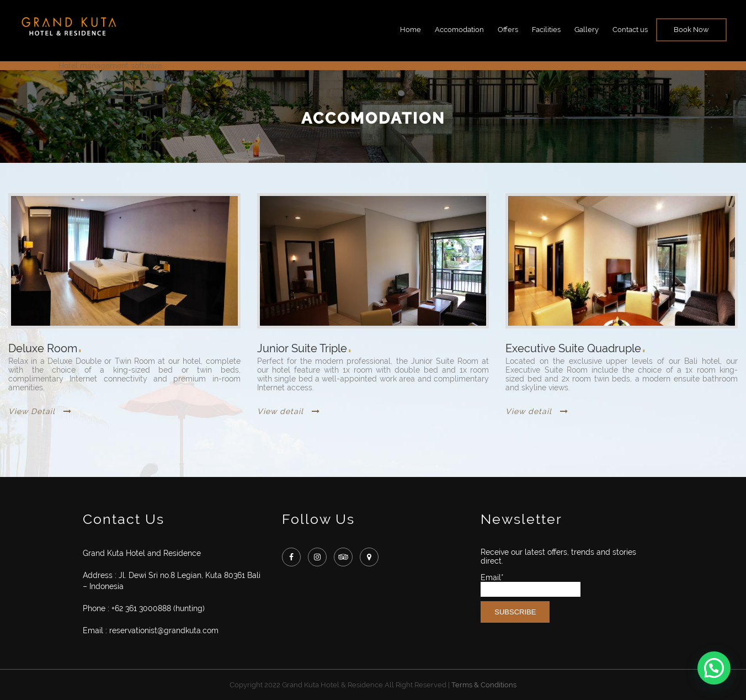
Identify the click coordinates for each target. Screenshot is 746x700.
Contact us (630, 30)
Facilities (546, 30)
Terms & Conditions (484, 685)
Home (411, 30)
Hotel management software (110, 66)
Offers (508, 30)
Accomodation (459, 30)
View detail (289, 411)
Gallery (587, 30)
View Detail (40, 411)
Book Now (691, 30)
